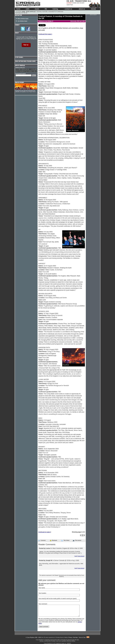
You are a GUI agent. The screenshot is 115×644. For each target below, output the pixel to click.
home (18, 9)
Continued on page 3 (45, 532)
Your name (42, 588)
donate (93, 9)
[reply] (76, 556)
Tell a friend (65, 540)
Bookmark (53, 540)
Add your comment (47, 580)
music (36, 9)
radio (27, 9)
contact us (68, 9)
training (55, 9)
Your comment (43, 604)
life (45, 9)
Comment (42, 540)
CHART (82, 3)
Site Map (75, 637)
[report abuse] (81, 556)
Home (23, 12)
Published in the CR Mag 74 (46, 21)
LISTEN (69, 3)
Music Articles (31, 12)
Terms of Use (82, 637)
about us (81, 9)
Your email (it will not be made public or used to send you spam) (57, 599)
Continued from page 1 (45, 34)
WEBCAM (75, 3)
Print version (77, 541)
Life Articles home (22, 21)
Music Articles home (23, 19)
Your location (42, 593)
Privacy (70, 637)
